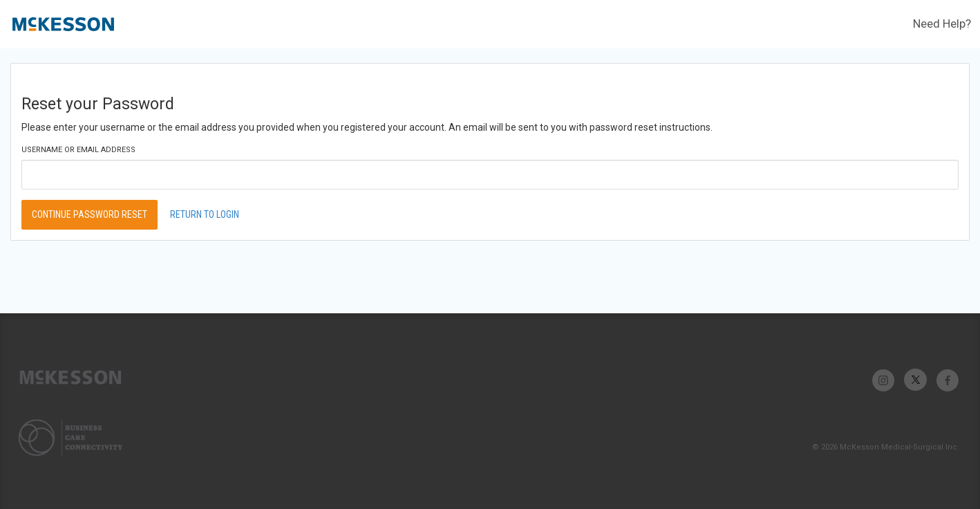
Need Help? (942, 24)
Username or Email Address (78, 150)
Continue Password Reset (89, 214)
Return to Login (205, 214)
